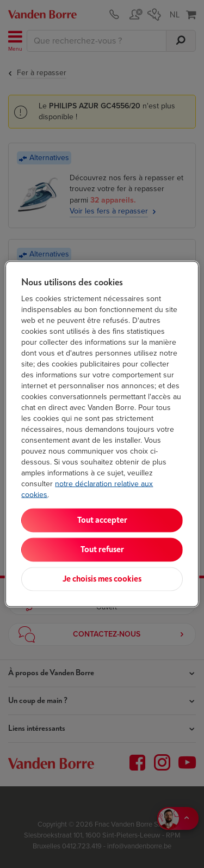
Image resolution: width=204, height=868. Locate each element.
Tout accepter (102, 520)
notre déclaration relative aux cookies (87, 489)
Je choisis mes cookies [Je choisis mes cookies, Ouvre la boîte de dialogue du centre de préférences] (102, 579)
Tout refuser (102, 550)
